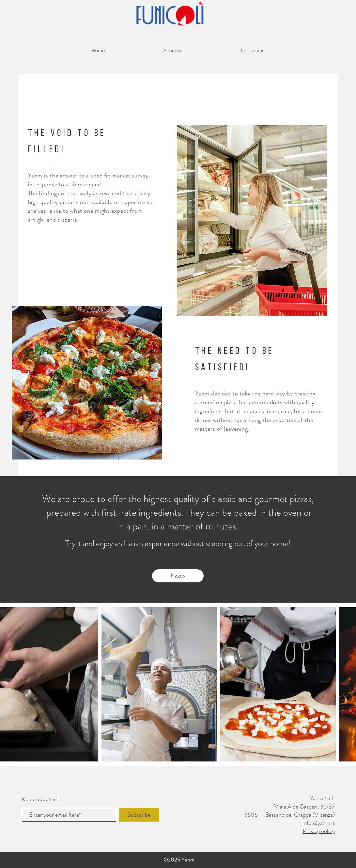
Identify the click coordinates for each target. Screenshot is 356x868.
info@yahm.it (319, 823)
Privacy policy (319, 831)
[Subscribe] (139, 815)
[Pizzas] (178, 576)
